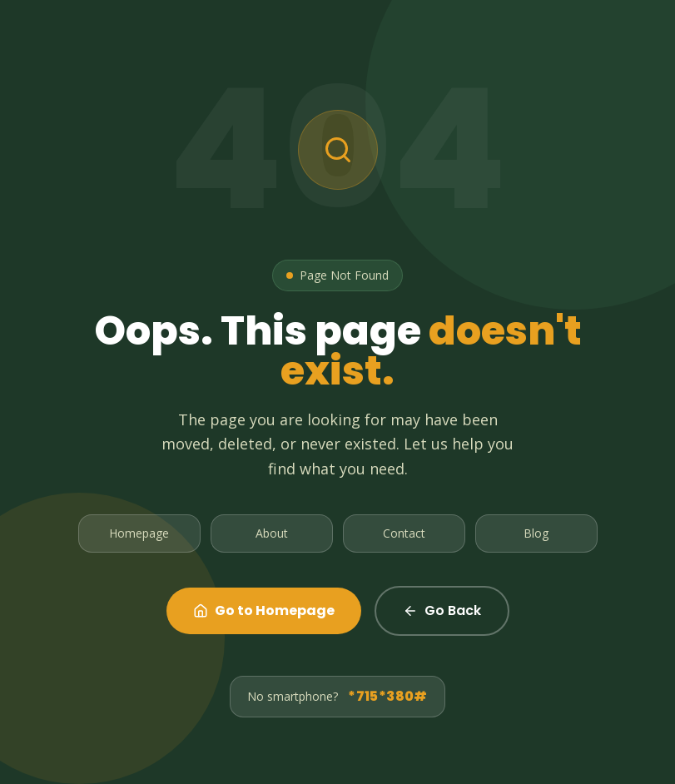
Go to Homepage (264, 610)
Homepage (139, 533)
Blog (536, 533)
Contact (404, 533)
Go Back (442, 610)
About (272, 533)
